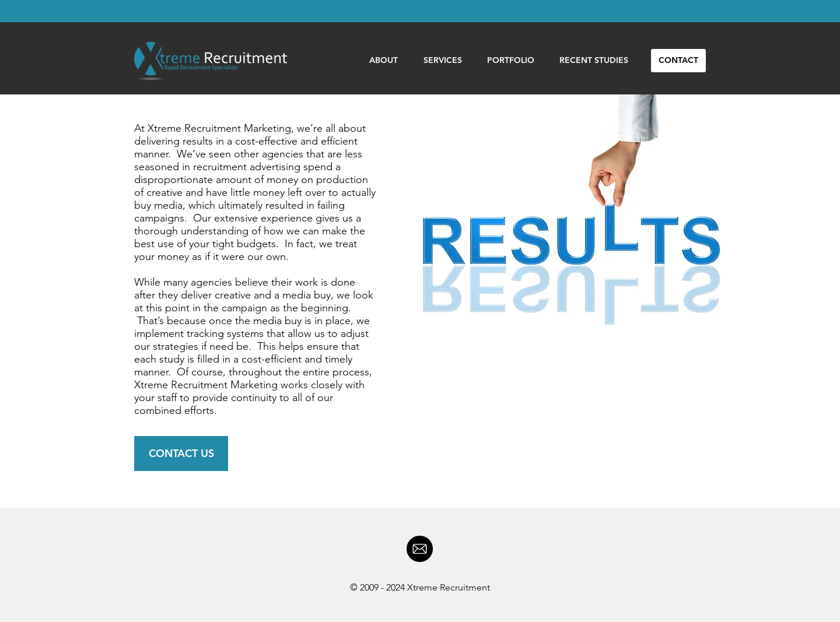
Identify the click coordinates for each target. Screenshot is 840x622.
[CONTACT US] (181, 454)
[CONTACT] (678, 61)
